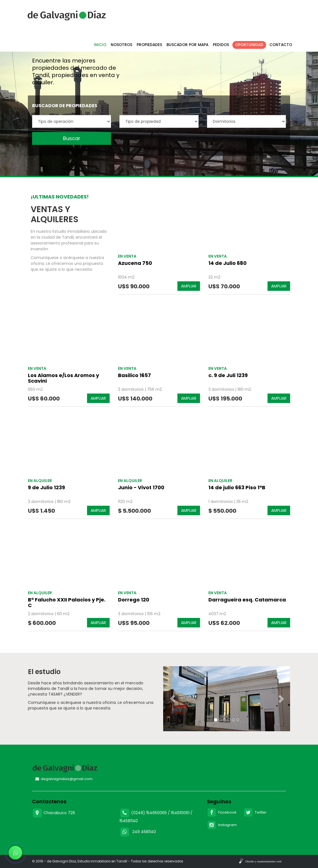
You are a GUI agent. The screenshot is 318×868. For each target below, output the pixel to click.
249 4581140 (144, 832)
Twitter (255, 812)
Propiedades (149, 45)
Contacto (281, 45)
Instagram (222, 825)
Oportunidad (249, 45)
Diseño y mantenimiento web (263, 861)
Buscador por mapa (187, 45)
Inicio (100, 45)
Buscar (72, 138)
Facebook (222, 812)
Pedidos (221, 45)
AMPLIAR (189, 286)
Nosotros (121, 45)
